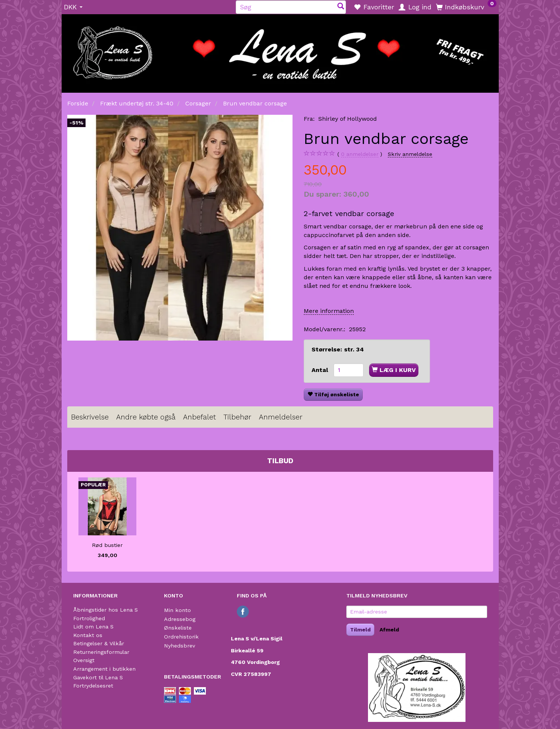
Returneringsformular (101, 652)
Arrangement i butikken (104, 669)
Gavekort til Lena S (98, 677)
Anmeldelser (281, 417)
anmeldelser (360, 154)
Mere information (329, 311)
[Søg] (341, 7)
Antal (321, 370)
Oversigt (84, 660)
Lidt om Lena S (93, 627)
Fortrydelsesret (93, 686)
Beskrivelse (90, 417)
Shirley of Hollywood (348, 119)
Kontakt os (88, 635)
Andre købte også (146, 417)
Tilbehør (237, 417)
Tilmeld (360, 630)
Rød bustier (107, 545)
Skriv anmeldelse (410, 154)
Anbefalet (199, 417)
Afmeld (389, 630)
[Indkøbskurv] (466, 7)
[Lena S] (280, 51)
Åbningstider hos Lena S (106, 610)
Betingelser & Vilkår (99, 643)
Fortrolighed (89, 618)
